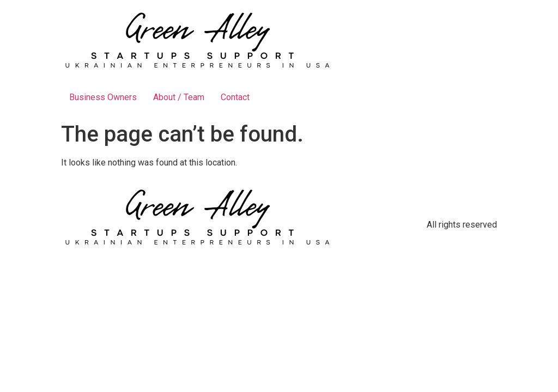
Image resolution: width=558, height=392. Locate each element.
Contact (235, 97)
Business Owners (103, 97)
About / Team (179, 97)
